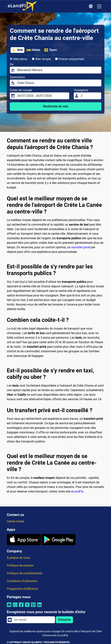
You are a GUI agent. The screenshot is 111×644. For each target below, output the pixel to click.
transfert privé (81, 247)
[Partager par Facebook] (21, 607)
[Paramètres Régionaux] (91, 6)
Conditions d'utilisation (22, 581)
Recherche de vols (56, 106)
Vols (17, 50)
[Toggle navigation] (99, 6)
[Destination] (58, 83)
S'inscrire (64, 620)
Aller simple (41, 59)
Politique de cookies (20, 565)
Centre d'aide (15, 521)
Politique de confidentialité (24, 573)
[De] (58, 70)
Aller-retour (19, 59)
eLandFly (77, 491)
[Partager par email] (9, 607)
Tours (50, 50)
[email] (33, 620)
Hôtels (33, 50)
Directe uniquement (70, 59)
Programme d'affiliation (23, 589)
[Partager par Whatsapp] (15, 607)
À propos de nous (18, 558)
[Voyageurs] (90, 96)
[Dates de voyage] (42, 96)
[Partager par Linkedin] (39, 607)
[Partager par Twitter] (27, 607)
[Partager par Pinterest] (33, 607)
